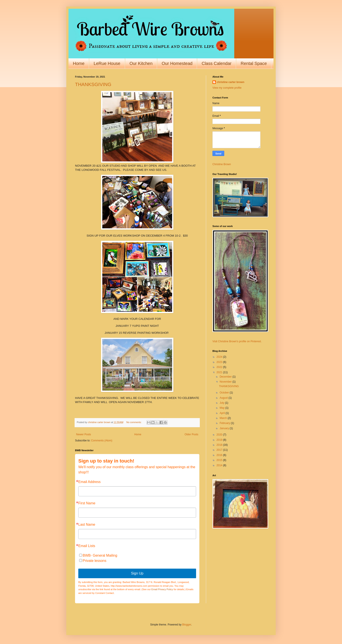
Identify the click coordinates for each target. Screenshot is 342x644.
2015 (220, 460)
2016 (220, 455)
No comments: (134, 422)
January (225, 428)
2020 (220, 435)
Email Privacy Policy (162, 589)
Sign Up (137, 573)
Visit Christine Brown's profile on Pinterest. (237, 341)
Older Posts (191, 434)
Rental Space (254, 63)
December (226, 377)
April (223, 413)
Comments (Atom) (102, 441)
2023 (220, 362)
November (226, 382)
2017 (220, 450)
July (222, 403)
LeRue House (107, 63)
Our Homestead (177, 63)
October (225, 393)
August (224, 398)
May (222, 408)
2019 (220, 440)
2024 (220, 357)
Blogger (187, 625)
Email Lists (87, 546)
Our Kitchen (141, 63)
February (225, 423)
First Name (87, 503)
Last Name (87, 525)
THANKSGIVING (93, 84)
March (224, 418)
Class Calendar (216, 63)
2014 (220, 465)
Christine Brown (222, 164)
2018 (220, 445)
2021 (220, 372)
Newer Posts (84, 434)
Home (79, 63)
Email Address (89, 482)
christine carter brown (231, 82)
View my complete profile (227, 88)
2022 (220, 367)
